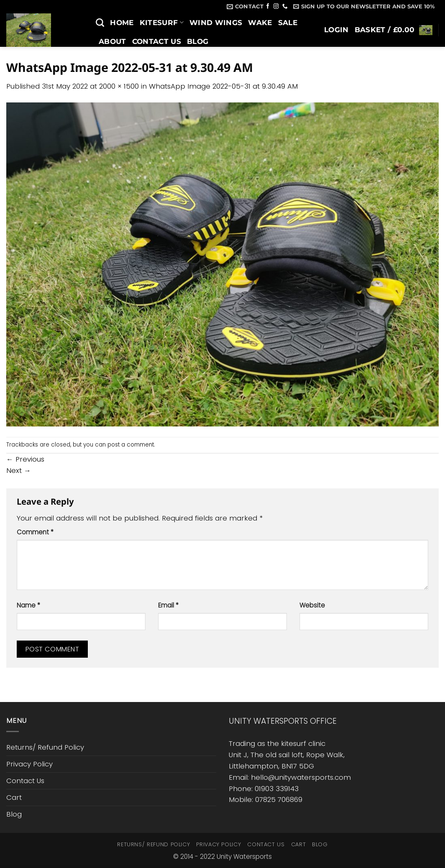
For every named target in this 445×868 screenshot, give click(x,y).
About (113, 41)
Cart (14, 797)
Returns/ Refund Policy (45, 747)
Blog (198, 41)
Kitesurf (162, 23)
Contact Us (157, 41)
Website (312, 605)
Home (122, 23)
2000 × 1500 (119, 86)
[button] (364, 6)
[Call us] (285, 7)
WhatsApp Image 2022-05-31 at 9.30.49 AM (223, 86)
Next (19, 470)
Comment (35, 532)
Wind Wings (216, 23)
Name (28, 605)
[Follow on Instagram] (276, 7)
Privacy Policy (29, 764)
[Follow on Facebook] (268, 7)
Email (168, 605)
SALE (288, 23)
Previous (25, 459)
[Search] (100, 23)
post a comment (131, 445)
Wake (260, 23)
